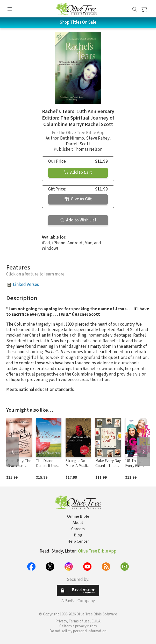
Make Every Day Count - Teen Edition (108, 466)
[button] (135, 10)
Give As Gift (78, 199)
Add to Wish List (78, 220)
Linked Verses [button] (26, 285)
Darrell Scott (78, 144)
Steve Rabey (98, 138)
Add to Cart (78, 173)
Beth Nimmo (72, 138)
